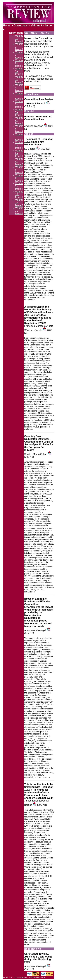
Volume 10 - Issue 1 (19, 194)
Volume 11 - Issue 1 (19, 211)
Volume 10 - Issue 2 (19, 203)
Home (7, 26)
